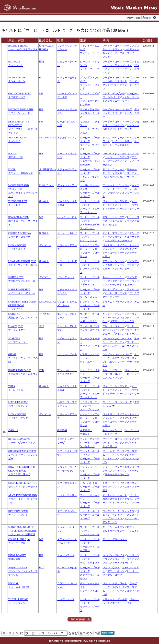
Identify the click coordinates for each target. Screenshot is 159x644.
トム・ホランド (66, 555)
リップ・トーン (66, 599)
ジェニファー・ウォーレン (117, 563)
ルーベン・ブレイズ (114, 555)
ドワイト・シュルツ (114, 261)
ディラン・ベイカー (126, 265)
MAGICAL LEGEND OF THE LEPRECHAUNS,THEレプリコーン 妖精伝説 (23, 531)
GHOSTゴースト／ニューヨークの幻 (23, 358)
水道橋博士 (86, 430)
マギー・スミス (89, 285)
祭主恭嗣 (62, 430)
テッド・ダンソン (112, 289)
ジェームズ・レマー (121, 221)
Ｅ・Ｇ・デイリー (90, 109)
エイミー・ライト (122, 603)
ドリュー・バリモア (114, 217)
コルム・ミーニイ (90, 534)
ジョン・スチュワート (115, 583)
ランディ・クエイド (128, 531)
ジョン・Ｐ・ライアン (125, 559)
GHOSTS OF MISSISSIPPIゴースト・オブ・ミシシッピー (23, 455)
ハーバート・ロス (67, 217)
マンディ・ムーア (90, 53)
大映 (42, 326)
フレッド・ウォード (114, 326)
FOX (42, 78)
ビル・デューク (66, 277)
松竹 (42, 62)
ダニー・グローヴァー (115, 539)
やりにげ (13, 430)
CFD (41, 370)
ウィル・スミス (89, 297)
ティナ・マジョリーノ (115, 233)
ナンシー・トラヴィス (117, 157)
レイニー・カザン (122, 141)
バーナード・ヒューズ (122, 285)
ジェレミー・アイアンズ (118, 249)
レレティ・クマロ (90, 302)
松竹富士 (44, 201)
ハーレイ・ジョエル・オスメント (121, 153)
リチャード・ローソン (117, 474)
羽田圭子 (85, 434)
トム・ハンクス (89, 483)
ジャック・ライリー (128, 209)
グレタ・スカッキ (90, 330)
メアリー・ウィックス (122, 321)
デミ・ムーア (87, 362)
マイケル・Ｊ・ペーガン (126, 471)
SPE (41, 93)
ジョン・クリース (90, 69)
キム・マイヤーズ (112, 430)
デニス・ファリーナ (114, 169)
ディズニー (45, 245)
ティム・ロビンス (90, 326)
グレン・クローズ (90, 439)
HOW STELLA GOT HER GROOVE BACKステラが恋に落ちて (22, 471)
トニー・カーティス (114, 483)
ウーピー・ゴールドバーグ (117, 46)
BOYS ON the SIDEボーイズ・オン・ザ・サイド (23, 221)
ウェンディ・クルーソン (118, 240)
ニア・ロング (132, 289)
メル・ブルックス (90, 409)
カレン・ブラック (112, 370)
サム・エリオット (90, 563)
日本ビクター (46, 185)
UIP (41, 109)
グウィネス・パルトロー (116, 185)
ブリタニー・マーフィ (120, 101)
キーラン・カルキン (114, 527)
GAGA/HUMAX (48, 138)
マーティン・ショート (115, 495)
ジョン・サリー (126, 177)
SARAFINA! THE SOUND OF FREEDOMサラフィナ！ (22, 305)
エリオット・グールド (115, 599)
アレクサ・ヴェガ (122, 129)
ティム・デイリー (112, 138)
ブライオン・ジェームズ (126, 334)
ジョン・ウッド (111, 567)
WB (41, 153)
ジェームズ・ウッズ (114, 451)
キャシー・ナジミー (114, 277)
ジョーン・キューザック (126, 237)
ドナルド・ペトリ (67, 138)
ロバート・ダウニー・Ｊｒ (117, 338)
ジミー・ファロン (90, 591)
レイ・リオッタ (89, 240)
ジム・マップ (115, 378)
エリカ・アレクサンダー (116, 269)
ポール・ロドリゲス (116, 293)
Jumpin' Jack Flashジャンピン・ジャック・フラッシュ (23, 571)
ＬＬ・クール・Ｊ (90, 511)
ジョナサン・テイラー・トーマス (121, 245)
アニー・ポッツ (116, 571)
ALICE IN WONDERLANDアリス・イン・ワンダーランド (23, 499)
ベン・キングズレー (128, 503)
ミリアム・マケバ (112, 302)
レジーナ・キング (112, 467)
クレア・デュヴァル (114, 93)
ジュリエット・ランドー (116, 201)
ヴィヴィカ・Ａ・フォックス (118, 511)
